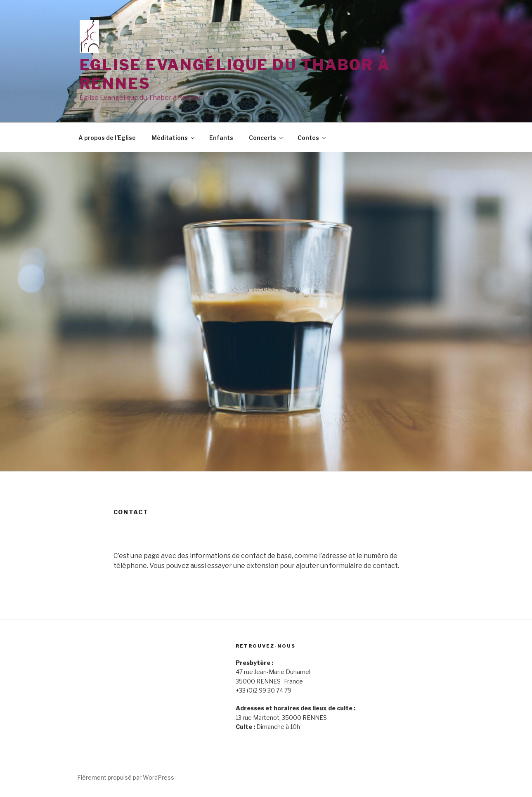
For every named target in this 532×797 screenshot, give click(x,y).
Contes (312, 138)
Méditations (174, 138)
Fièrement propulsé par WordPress (126, 777)
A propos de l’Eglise (107, 138)
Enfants (221, 138)
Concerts (266, 138)
